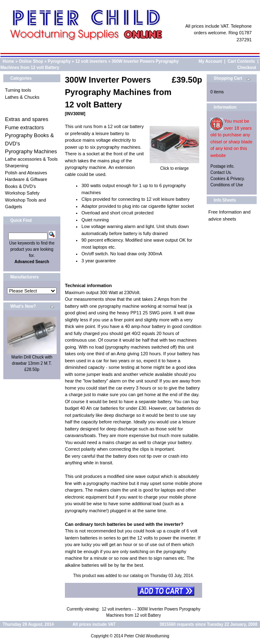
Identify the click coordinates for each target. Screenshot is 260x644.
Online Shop (31, 61)
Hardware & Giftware (26, 179)
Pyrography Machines (31, 151)
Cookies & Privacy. (228, 179)
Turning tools (18, 90)
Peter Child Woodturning (147, 636)
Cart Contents (241, 61)
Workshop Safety (22, 193)
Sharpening (17, 166)
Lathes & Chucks (22, 97)
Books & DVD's (20, 186)
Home (9, 61)
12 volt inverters (91, 61)
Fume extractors (24, 127)
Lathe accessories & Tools (31, 159)
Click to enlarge (174, 166)
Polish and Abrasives (26, 173)
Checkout (247, 68)
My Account (210, 61)
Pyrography (60, 61)
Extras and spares (27, 119)
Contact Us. (221, 172)
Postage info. (222, 166)
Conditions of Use (227, 185)
